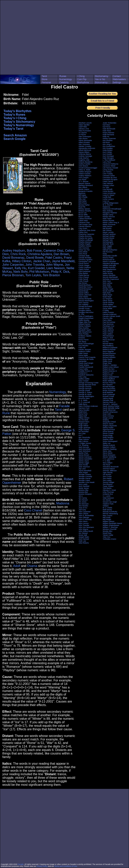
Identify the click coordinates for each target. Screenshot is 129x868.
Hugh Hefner (83, 426)
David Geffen (84, 293)
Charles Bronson (85, 236)
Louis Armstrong (109, 193)
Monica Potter (108, 258)
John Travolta (35, 265)
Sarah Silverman (109, 410)
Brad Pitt (82, 207)
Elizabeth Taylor (85, 330)
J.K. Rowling (83, 445)
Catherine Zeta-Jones (87, 230)
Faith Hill (82, 348)
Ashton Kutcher (85, 174)
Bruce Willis (83, 215)
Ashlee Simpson (85, 172)
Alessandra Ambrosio (87, 148)
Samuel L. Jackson (110, 404)
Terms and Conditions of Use (66, 866)
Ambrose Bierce (85, 154)
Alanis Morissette (85, 140)
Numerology (58, 392)
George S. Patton (85, 392)
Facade (64, 406)
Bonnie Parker (84, 205)
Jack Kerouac (84, 447)
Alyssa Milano (84, 152)
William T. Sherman (110, 527)
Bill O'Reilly (83, 197)
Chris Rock (18, 254)
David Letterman (85, 295)
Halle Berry (83, 404)
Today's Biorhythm (17, 111)
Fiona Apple (83, 355)
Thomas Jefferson (110, 471)
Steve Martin (108, 453)
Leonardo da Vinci (110, 178)
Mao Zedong (108, 211)
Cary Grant (83, 228)
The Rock (106, 465)
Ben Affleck (83, 187)
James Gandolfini (85, 459)
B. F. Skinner (83, 181)
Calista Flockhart (85, 219)
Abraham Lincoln (85, 123)
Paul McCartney (109, 322)
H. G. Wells (83, 400)
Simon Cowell (108, 434)
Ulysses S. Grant (109, 490)
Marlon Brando (108, 221)
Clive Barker (83, 273)
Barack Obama (84, 183)
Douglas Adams (85, 310)
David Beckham (85, 285)
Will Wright (107, 519)
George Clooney (85, 387)
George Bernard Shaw (87, 385)
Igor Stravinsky (84, 437)
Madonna (63, 503)
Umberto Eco (108, 494)
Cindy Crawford (85, 267)
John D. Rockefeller (86, 516)
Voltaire (106, 506)
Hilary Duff (83, 416)
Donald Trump (84, 308)
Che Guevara (84, 248)
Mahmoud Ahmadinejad (112, 209)
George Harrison (85, 389)
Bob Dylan (83, 201)
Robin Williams (109, 381)
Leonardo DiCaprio (110, 180)
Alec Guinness (84, 144)
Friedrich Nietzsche (86, 375)
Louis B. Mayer (109, 195)
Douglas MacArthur (86, 312)
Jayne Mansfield (63, 261)
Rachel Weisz (108, 344)
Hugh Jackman (84, 428)
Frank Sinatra (84, 365)
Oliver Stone (108, 301)
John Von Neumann (86, 527)
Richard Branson (109, 353)
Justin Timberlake (110, 123)
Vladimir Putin (108, 504)
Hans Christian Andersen (88, 406)
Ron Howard (108, 385)
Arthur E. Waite (84, 170)
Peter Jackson (108, 330)
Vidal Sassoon (108, 498)
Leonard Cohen (109, 176)
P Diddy (106, 310)
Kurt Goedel (36, 268)
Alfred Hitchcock (85, 150)
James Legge (84, 463)
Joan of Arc (83, 508)
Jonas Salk (83, 535)
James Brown (84, 455)
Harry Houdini (84, 410)
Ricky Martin (108, 359)
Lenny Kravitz (108, 170)
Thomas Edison (109, 469)
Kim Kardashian (109, 146)
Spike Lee (107, 443)
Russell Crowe (108, 396)
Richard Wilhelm (109, 357)
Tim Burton (107, 475)
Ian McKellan (84, 432)
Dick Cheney (83, 303)
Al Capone (83, 133)
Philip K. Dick (60, 272)
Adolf (17, 566)
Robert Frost (108, 375)
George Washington (86, 396)
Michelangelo (108, 242)
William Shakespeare (111, 525)
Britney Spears (84, 209)
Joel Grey (82, 510)
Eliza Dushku (84, 328)
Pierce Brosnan (13, 275)
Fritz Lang (82, 377)
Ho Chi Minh (83, 420)
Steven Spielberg (109, 457)
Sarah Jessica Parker (111, 406)
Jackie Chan (42, 261)
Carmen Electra (85, 226)
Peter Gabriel (108, 328)
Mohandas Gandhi (110, 256)
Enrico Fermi (83, 340)
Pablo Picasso (108, 312)
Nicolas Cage (108, 289)
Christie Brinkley (85, 258)
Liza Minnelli (108, 189)
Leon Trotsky (108, 174)
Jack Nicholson (84, 451)
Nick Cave (107, 281)
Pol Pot (106, 342)
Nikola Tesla (107, 295)
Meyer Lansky (108, 232)
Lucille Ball (107, 197)
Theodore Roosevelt (111, 467)
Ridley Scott (107, 361)
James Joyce (84, 461)
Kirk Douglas (108, 148)
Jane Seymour (84, 467)
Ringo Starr (107, 363)
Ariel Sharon (83, 166)
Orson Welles (108, 305)
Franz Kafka (83, 369)
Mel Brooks (107, 228)
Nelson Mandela (109, 275)
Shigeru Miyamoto (110, 426)
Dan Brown (61, 254)
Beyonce (82, 193)
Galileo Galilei (84, 379)
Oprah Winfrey (108, 303)
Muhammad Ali (109, 260)
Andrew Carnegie (85, 156)
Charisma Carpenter (86, 234)
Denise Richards (85, 299)
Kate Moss (107, 131)
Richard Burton (109, 355)
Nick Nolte (107, 285)
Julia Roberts (84, 543)
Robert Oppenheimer (111, 377)
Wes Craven (107, 516)
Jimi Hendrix (83, 506)
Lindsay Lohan (108, 185)
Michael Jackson (109, 234)
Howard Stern (84, 422)
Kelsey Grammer (109, 139)
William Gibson (109, 521)
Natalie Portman (109, 267)
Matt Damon (107, 226)
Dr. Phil (81, 314)
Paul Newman (108, 324)
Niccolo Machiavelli (110, 277)
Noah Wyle (107, 297)
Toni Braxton (51, 275)
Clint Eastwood (84, 271)
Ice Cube (82, 434)
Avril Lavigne (83, 178)
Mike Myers (107, 248)
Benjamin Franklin (86, 191)
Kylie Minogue (108, 158)
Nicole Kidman (108, 291)
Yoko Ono (106, 537)
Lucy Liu (106, 201)
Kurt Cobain (107, 152)
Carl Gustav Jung (85, 224)
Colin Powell (83, 281)
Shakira (106, 420)
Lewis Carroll (108, 181)
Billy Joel (82, 199)
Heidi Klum (83, 412)
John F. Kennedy (85, 519)
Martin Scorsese (109, 224)
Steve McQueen (109, 455)
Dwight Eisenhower (86, 318)
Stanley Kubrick (109, 445)
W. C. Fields (107, 508)
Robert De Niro (109, 369)
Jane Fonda (83, 465)
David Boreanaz (13, 258)
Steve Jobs (107, 451)
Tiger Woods (108, 473)
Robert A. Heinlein (110, 365)
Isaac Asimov (84, 439)
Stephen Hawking (110, 449)
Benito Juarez (84, 189)
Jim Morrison (84, 504)
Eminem (82, 338)
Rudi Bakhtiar (108, 392)
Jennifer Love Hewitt (87, 482)
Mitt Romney (108, 252)
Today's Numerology (19, 125)
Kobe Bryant (108, 150)
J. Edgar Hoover (85, 443)
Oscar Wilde (107, 308)
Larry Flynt (107, 162)
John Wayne (54, 265)
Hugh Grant (83, 424)
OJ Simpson (107, 299)
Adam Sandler (84, 125)
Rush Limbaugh (109, 394)
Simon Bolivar (108, 432)
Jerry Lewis (83, 484)
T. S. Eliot (106, 461)
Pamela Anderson (110, 314)
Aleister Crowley (85, 146)
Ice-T (81, 435)
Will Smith (107, 518)
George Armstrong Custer (89, 383)
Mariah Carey (108, 215)
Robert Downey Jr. (110, 371)
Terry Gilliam (108, 463)
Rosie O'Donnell (109, 391)
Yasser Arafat (108, 535)
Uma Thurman (108, 492)
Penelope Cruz (109, 326)
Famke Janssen (85, 350)
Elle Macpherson (85, 332)
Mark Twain (107, 219)
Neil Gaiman (108, 271)
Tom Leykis (33, 275)
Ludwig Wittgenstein (111, 203)
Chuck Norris (84, 264)
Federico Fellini (84, 351)
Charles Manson (85, 242)
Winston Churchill (110, 529)
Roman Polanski (109, 383)
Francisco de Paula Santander (86, 360)
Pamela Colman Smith (111, 316)
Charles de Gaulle (86, 238)
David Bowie (35, 258)
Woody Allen (108, 531)
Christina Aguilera (40, 254)
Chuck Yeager (84, 265)
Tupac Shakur (108, 486)
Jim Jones (83, 502)
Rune (6, 413)
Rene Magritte (108, 351)
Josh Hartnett (84, 539)
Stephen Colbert (109, 447)
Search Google (15, 139)
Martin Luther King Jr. (111, 223)
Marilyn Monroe (109, 217)
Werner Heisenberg (110, 514)
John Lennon (84, 523)
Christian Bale (84, 256)
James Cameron (85, 457)
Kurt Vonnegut (108, 156)
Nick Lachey (107, 283)
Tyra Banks (107, 488)
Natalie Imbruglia (109, 265)
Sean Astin (107, 414)
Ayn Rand (82, 180)
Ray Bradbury (108, 346)
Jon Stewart (83, 533)
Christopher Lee (85, 262)
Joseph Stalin (84, 537)
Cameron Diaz (53, 251)
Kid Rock (106, 142)
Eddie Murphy (84, 320)
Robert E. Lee (108, 373)
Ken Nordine (108, 140)
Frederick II (83, 373)
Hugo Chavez (84, 430)
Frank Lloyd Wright (86, 363)
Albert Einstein (84, 142)
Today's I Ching (15, 118)
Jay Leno (82, 469)
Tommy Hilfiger (109, 482)
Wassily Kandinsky (110, 512)
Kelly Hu (20, 268)
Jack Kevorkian (84, 449)
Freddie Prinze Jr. (85, 371)
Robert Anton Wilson (111, 367)
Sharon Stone (108, 424)
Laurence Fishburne (110, 164)
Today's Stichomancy (19, 122)
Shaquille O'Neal (109, 422)
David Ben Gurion (85, 287)
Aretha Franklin (84, 164)
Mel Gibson (107, 230)
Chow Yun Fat (84, 250)
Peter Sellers (108, 334)
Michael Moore (108, 238)
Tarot (58, 410)
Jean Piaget (83, 473)
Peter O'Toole (108, 332)
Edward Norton (84, 324)
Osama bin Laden (110, 307)
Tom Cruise (107, 476)
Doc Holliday (83, 305)
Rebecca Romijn (109, 350)
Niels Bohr (21, 272)
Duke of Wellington (86, 316)
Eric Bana (82, 342)
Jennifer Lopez (84, 480)
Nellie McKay (108, 273)
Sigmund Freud (109, 430)
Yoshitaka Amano (109, 539)
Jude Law (82, 541)
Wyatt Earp (107, 533)
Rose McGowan (109, 389)
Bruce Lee (83, 213)
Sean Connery (108, 416)
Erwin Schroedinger (86, 344)
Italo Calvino (83, 441)
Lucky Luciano (108, 199)
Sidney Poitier (108, 428)
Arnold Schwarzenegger (88, 168)
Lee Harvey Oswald (110, 168)
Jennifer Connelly (85, 476)
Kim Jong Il (107, 144)
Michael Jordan (109, 236)
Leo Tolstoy (107, 172)
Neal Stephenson (109, 269)
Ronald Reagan (109, 387)
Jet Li (81, 496)
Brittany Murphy (85, 211)
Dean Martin (83, 297)
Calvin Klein (83, 221)
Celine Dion (83, 232)
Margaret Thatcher (110, 213)
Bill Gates (82, 195)
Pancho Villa (108, 318)
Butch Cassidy (84, 217)
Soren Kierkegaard (110, 441)
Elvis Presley (84, 334)
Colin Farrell (83, 279)
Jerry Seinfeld (84, 486)
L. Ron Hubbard (109, 160)
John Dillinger (84, 518)
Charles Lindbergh (86, 240)
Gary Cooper (84, 381)
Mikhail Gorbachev (110, 250)
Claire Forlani (84, 269)
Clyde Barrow (84, 275)
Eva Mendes (83, 346)
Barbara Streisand (86, 185)
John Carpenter (13, 265)
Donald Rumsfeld (85, 307)
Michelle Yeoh (108, 244)
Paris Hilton (107, 320)
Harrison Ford (84, 408)
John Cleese (83, 514)
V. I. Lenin (107, 496)
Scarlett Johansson (110, 412)
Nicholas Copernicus (111, 279)
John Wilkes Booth (86, 531)
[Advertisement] (37, 37)
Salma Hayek (108, 398)
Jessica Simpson (85, 494)
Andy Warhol (83, 158)
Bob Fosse (34, 251)
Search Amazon (15, 135)
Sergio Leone (108, 418)
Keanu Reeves (108, 133)
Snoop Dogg (108, 435)
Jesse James (84, 488)
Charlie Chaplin (85, 244)
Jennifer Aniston (85, 475)
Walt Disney (107, 510)
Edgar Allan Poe (85, 322)
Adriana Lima (84, 129)
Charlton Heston (85, 246)
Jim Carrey (83, 498)
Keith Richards (108, 135)
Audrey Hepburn (14, 251)
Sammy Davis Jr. (109, 402)
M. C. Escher (108, 205)
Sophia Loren (108, 439)
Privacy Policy (42, 866)
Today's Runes (14, 115)
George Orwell (84, 391)
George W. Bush (85, 394)
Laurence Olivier (109, 166)
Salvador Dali (108, 400)
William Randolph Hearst (112, 523)
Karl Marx (106, 125)
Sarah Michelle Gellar (111, 408)
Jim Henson (83, 500)
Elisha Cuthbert (85, 326)
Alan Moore (83, 139)
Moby (105, 254)
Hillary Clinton (22, 261)
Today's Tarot (13, 129)
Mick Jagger (107, 246)
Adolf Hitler (83, 127)
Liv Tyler (106, 187)
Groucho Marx (84, 398)
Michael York (108, 240)
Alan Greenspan (85, 137)
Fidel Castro (54, 258)
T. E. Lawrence (109, 459)
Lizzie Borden (108, 191)
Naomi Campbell (109, 262)
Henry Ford (83, 414)
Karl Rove (107, 127)
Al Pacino (82, 135)
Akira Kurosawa (85, 131)
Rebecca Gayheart (110, 348)
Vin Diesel (107, 500)
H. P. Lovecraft (84, 402)
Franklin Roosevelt (86, 367)
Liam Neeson (56, 268)
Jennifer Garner (85, 478)
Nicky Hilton (107, 287)
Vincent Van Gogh (110, 502)
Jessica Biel (83, 492)
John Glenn (83, 521)
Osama (32, 566)
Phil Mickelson (39, 272)
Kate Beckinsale (109, 129)
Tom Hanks (107, 478)
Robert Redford (109, 379)
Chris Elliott (83, 252)
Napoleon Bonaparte (111, 264)
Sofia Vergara (108, 437)
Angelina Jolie (84, 160)
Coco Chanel (33, 510)
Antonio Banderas (86, 162)
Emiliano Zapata (85, 336)
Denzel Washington (86, 301)
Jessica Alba (83, 490)
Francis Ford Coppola (87, 357)
